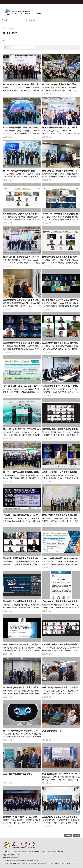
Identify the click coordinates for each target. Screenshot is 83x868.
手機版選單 (81, 2)
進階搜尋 (32, 20)
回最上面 (76, 836)
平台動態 (12, 28)
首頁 (5, 28)
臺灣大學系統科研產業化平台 (41, 12)
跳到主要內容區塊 (1, 1)
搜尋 (26, 20)
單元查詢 (78, 43)
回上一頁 (68, 836)
